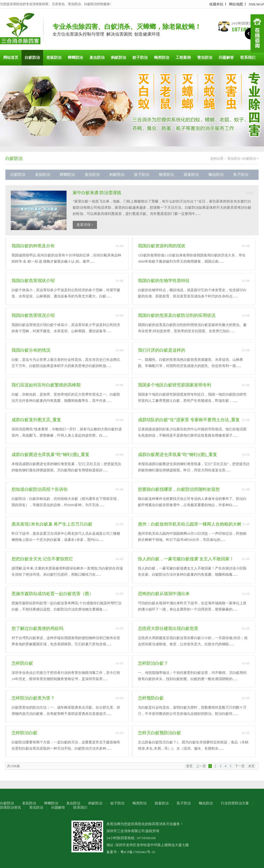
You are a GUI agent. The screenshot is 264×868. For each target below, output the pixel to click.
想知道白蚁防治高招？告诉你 (40, 489)
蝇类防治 (162, 58)
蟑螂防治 (75, 58)
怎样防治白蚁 (25, 733)
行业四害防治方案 (235, 803)
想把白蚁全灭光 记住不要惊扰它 (42, 559)
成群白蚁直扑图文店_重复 (36, 420)
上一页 (201, 766)
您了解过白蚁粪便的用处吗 (37, 628)
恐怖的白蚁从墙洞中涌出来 (164, 594)
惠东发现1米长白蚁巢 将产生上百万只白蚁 (52, 524)
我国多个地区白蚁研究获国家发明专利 (175, 385)
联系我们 (248, 58)
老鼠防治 (54, 58)
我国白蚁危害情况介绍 (33, 315)
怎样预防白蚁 (151, 698)
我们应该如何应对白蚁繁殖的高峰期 (46, 385)
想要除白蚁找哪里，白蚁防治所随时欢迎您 (179, 489)
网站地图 (236, 4)
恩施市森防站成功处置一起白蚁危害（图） (53, 594)
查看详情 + (85, 225)
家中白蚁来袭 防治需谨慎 (97, 193)
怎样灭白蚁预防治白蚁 (159, 733)
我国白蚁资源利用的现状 (162, 246)
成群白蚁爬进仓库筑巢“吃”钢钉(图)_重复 (51, 454)
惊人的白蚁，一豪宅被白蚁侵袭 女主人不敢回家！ (186, 559)
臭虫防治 (97, 58)
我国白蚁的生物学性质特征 (164, 281)
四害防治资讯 (11, 807)
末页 (251, 766)
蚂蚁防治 (119, 58)
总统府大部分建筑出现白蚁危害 (168, 628)
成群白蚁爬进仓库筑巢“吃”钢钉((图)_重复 (178, 454)
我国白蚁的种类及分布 (33, 246)
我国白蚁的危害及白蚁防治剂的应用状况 (177, 315)
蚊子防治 (140, 58)
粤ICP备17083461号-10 (138, 852)
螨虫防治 (216, 175)
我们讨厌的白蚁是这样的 (162, 350)
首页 (189, 766)
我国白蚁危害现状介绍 (33, 281)
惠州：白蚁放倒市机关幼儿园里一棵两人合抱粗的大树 (190, 524)
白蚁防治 (32, 58)
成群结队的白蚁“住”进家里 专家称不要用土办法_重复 (189, 420)
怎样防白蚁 (22, 663)
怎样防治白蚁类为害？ (33, 698)
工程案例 (183, 58)
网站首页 (11, 58)
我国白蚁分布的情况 (31, 350)
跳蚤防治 (191, 175)
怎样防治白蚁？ (153, 663)
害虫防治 (205, 58)
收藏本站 (216, 4)
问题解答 (226, 58)
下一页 (240, 766)
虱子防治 (241, 175)
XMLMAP (256, 4)
